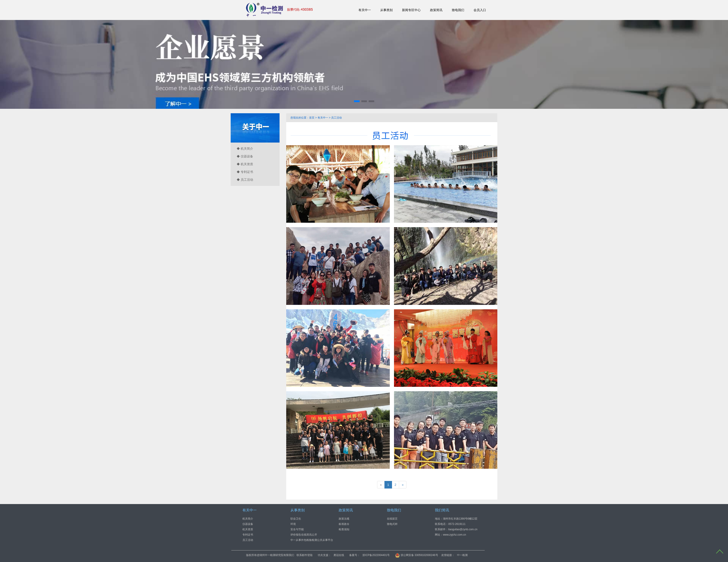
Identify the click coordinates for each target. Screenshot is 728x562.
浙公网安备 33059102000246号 (450, 555)
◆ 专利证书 (245, 172)
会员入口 (480, 10)
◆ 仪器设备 (245, 156)
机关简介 (248, 519)
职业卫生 (296, 519)
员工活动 (336, 118)
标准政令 (344, 524)
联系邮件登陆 (338, 555)
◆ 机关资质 (245, 164)
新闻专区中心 (411, 10)
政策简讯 (436, 10)
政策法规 (344, 519)
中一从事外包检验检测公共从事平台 (312, 540)
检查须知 (344, 529)
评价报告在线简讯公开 (304, 535)
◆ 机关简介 (245, 149)
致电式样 (392, 524)
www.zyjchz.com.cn (454, 535)
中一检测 (495, 555)
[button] (357, 101)
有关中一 (365, 10)
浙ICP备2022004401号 (409, 555)
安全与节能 (297, 529)
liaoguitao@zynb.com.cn (463, 529)
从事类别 (386, 10)
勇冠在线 (372, 555)
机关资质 (248, 529)
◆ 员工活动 (245, 180)
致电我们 (458, 10)
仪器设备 (248, 524)
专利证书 (248, 535)
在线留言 (392, 519)
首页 (312, 118)
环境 (293, 524)
